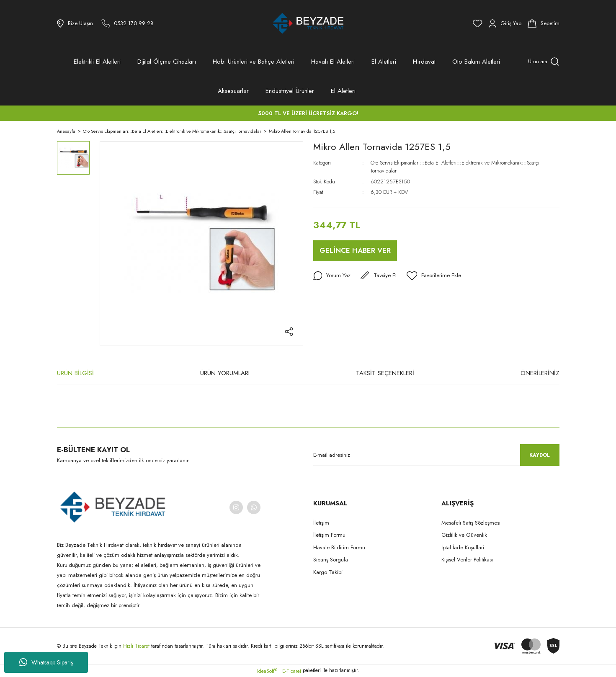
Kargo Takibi (328, 572)
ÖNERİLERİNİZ (540, 373)
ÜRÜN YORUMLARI (225, 373)
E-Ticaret (292, 671)
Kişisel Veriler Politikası (467, 560)
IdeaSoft (267, 671)
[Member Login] (505, 23)
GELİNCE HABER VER (355, 250)
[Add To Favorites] (436, 276)
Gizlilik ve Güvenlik (464, 535)
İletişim (321, 523)
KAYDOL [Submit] (540, 455)
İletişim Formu (329, 535)
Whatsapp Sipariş (46, 662)
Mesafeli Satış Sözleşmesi (471, 523)
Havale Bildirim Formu (339, 547)
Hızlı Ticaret (137, 646)
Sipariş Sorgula (331, 560)
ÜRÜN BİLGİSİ (75, 373)
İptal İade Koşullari (463, 547)
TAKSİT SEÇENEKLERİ (385, 373)
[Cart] (544, 23)
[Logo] (308, 23)
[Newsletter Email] (436, 455)
